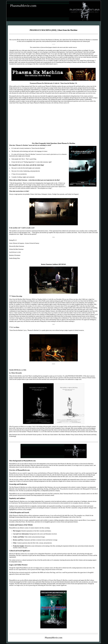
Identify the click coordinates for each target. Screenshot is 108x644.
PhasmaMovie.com (23, 6)
